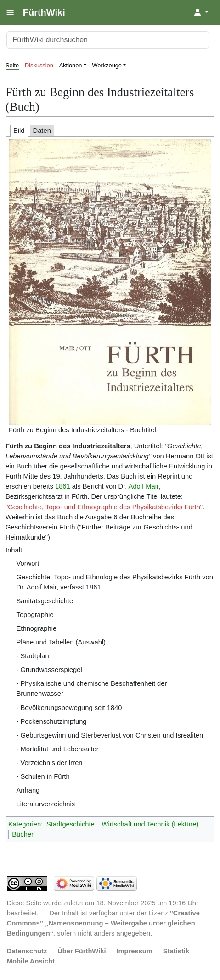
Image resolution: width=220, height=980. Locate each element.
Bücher (23, 834)
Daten (42, 131)
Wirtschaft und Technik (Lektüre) (150, 824)
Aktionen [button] (71, 65)
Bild (19, 131)
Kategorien (25, 824)
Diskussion (39, 65)
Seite (12, 65)
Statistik (176, 951)
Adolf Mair (144, 486)
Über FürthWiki (82, 951)
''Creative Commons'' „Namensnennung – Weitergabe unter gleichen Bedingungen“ (103, 923)
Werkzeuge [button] (107, 65)
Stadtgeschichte (71, 824)
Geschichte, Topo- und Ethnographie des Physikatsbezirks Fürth (104, 507)
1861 (63, 486)
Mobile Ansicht (31, 961)
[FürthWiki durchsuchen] (108, 40)
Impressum (134, 951)
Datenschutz (27, 951)
